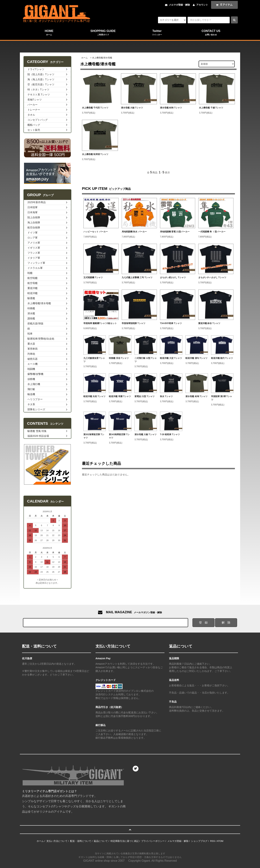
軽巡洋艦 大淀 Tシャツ (171, 358)
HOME (49, 33)
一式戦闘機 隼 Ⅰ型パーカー (212, 232)
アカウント (202, 5)
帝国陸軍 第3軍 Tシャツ (222, 398)
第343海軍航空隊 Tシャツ (119, 436)
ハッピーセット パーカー (96, 232)
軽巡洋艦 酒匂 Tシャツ (196, 358)
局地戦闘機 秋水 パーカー (134, 232)
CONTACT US (211, 33)
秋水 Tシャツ (166, 396)
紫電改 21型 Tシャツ (145, 396)
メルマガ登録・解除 (179, 5)
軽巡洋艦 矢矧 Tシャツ (94, 396)
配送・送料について (81, 841)
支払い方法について (57, 841)
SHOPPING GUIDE (103, 33)
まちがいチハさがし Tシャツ (212, 277)
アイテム (224, 5)
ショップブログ (199, 841)
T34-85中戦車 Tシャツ (171, 323)
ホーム (84, 58)
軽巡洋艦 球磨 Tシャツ (120, 396)
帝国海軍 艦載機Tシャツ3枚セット (100, 323)
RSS (213, 841)
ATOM (220, 841)
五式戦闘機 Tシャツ (93, 277)
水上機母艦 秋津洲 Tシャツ (95, 154)
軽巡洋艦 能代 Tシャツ (222, 358)
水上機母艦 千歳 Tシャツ (211, 108)
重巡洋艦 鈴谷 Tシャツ (209, 323)
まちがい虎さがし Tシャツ (173, 277)
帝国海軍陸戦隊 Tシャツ (134, 323)
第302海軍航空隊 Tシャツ (94, 436)
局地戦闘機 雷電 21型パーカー (175, 232)
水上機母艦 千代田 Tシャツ (95, 108)
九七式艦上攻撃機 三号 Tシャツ (137, 277)
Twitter (157, 33)
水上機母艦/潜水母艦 (102, 58)
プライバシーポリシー (153, 841)
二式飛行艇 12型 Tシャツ (146, 360)
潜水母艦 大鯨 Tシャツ (132, 108)
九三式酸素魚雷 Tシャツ (94, 360)
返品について (101, 841)
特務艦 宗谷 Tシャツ (119, 358)
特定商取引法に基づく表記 (125, 841)
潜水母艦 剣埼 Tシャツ (171, 108)
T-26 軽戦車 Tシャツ (170, 434)
